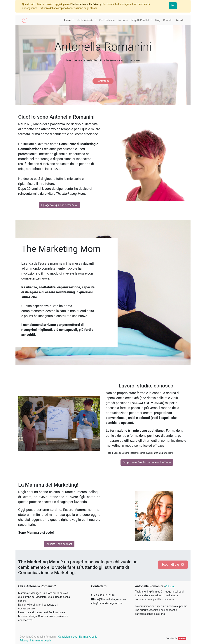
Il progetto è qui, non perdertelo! (59, 205)
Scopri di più (173, 565)
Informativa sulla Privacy (87, 4)
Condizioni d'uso (68, 637)
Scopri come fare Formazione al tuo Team (147, 462)
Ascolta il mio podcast (59, 544)
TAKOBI (182, 639)
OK (173, 6)
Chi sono (170, 586)
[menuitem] (107, 20)
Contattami (103, 81)
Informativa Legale (41, 641)
